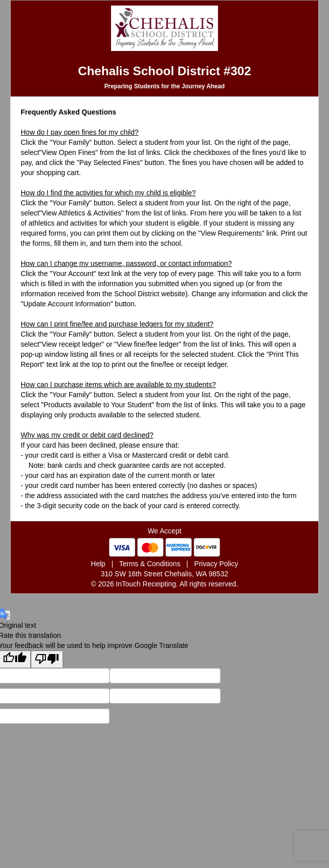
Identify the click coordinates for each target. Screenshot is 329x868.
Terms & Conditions (150, 564)
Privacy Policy (216, 564)
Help (98, 564)
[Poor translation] (47, 659)
